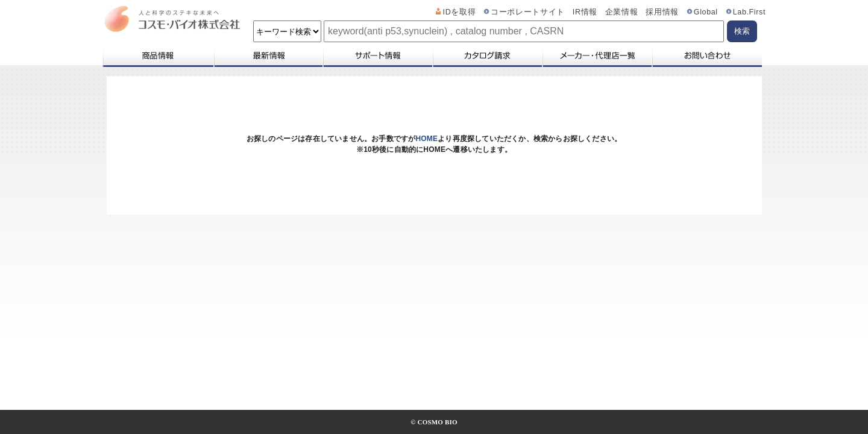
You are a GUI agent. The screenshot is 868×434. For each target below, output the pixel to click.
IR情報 (585, 12)
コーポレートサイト (528, 12)
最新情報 (268, 55)
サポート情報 (377, 55)
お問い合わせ (707, 55)
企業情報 (622, 12)
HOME (426, 139)
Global (706, 12)
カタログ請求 (487, 55)
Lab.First (749, 12)
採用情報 (662, 12)
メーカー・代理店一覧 (597, 55)
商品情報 (158, 55)
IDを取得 (460, 12)
